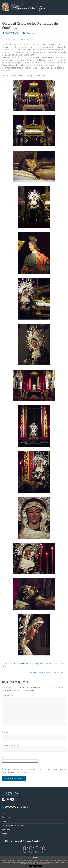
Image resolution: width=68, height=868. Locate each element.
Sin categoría (32, 33)
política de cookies (43, 864)
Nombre (6, 732)
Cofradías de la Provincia (12, 825)
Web (4, 758)
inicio (4, 813)
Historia (5, 821)
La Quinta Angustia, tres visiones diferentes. (45, 673)
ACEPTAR (35, 866)
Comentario (8, 696)
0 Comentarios (27, 39)
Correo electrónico (11, 746)
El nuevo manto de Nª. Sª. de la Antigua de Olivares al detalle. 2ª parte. (33, 665)
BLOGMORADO (12, 33)
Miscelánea (7, 834)
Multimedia (7, 830)
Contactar (6, 817)
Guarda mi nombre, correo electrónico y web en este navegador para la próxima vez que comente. (34, 771)
